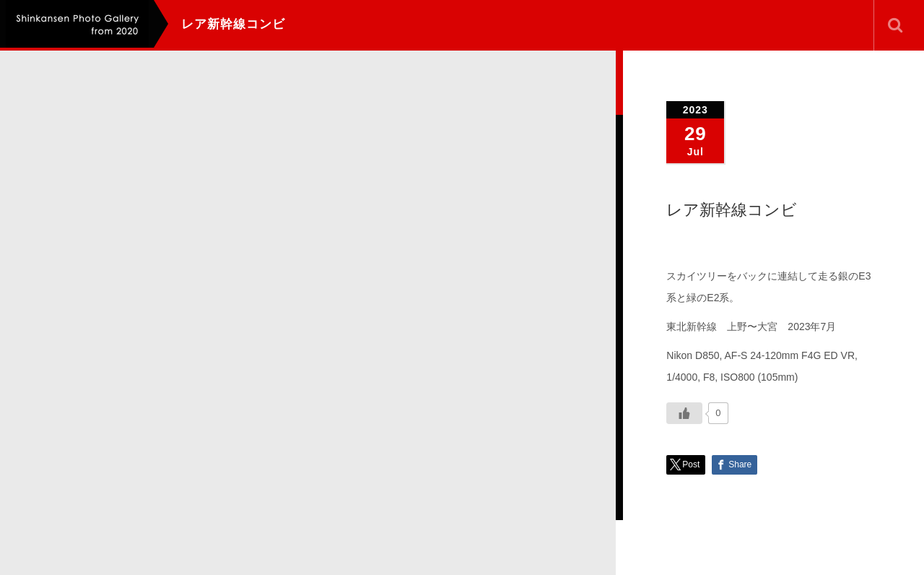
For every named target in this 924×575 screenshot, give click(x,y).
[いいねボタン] (684, 413)
